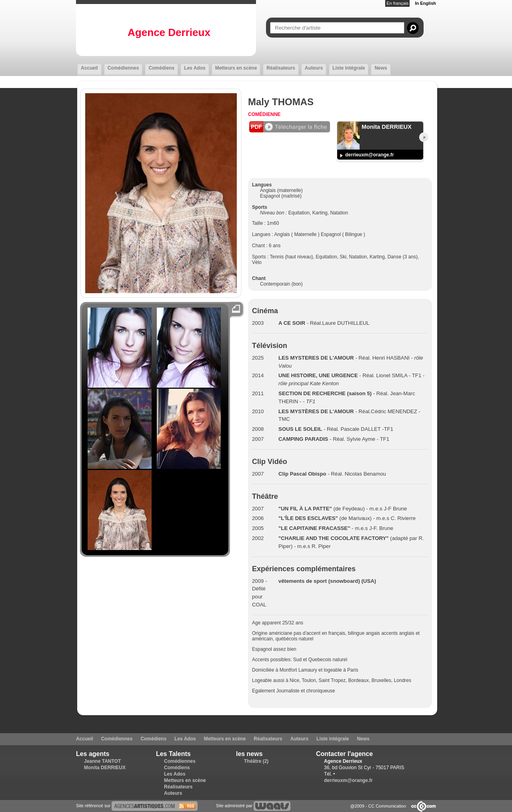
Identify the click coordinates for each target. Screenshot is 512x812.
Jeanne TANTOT (102, 761)
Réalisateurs (281, 68)
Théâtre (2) (256, 761)
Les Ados (195, 68)
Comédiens (161, 68)
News (381, 68)
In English (425, 3)
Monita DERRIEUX (105, 768)
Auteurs (314, 68)
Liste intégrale (349, 68)
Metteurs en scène (236, 68)
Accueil (89, 68)
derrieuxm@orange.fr (370, 155)
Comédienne (264, 114)
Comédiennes (123, 68)
